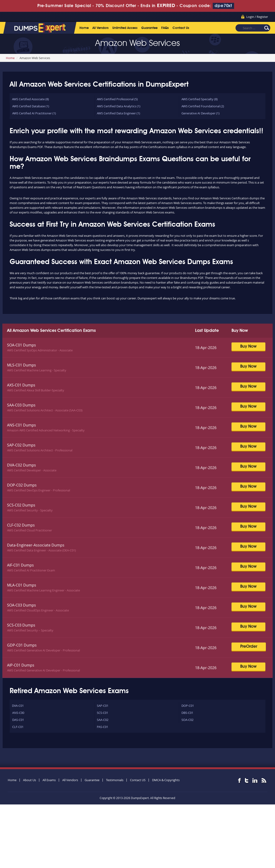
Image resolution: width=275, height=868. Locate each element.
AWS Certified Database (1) (31, 106)
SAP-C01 (103, 706)
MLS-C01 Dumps (22, 365)
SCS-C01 (102, 713)
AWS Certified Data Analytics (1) (119, 106)
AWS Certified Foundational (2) (203, 106)
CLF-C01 (18, 727)
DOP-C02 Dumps (22, 485)
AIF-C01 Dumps (20, 565)
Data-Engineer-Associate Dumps (36, 545)
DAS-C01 (18, 720)
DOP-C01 (188, 706)
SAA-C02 (103, 720)
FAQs (165, 28)
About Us (29, 780)
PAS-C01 (102, 727)
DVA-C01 (18, 706)
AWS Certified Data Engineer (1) (118, 113)
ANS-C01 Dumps (22, 425)
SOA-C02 (187, 720)
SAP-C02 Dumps (21, 445)
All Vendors (100, 28)
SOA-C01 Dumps (22, 345)
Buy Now (248, 346)
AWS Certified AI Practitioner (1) (34, 113)
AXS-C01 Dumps (21, 385)
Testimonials (115, 780)
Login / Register (257, 17)
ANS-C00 (18, 713)
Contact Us (181, 28)
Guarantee (149, 28)
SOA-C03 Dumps (22, 605)
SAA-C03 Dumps (21, 405)
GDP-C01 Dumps (22, 645)
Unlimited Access (125, 28)
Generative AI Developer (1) (200, 113)
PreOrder (249, 647)
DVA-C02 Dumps (22, 465)
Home (84, 28)
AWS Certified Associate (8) (30, 99)
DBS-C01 (187, 713)
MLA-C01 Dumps (22, 585)
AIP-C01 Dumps (21, 665)
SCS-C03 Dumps (21, 625)
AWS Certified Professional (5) (117, 99)
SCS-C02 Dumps (21, 505)
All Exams (49, 780)
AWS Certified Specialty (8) (200, 99)
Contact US (138, 780)
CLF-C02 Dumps (21, 525)
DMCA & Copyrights (166, 780)
